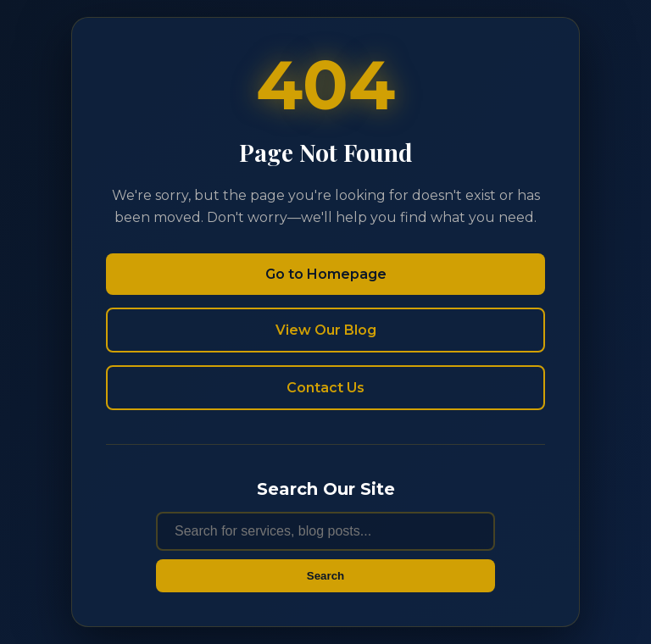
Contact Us (325, 388)
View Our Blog (326, 330)
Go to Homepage (326, 274)
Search (325, 576)
